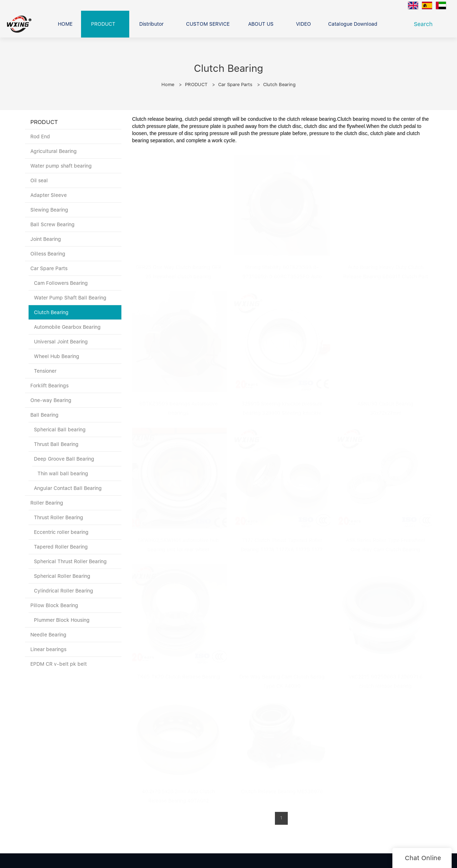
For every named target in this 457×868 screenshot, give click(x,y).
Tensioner (45, 371)
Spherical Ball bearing (60, 430)
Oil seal (39, 180)
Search (425, 24)
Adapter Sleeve (49, 195)
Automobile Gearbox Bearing (67, 327)
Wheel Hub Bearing (57, 356)
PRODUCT (196, 85)
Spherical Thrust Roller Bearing (70, 561)
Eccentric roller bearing (61, 532)
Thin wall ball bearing (63, 473)
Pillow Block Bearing (54, 605)
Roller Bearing (47, 503)
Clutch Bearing (279, 85)
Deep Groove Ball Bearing (64, 459)
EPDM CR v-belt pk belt (59, 664)
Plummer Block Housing (62, 620)
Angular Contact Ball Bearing (68, 488)
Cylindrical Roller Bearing (64, 591)
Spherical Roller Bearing (62, 576)
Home (168, 85)
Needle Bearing (48, 635)
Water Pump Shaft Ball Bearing (70, 298)
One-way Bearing (51, 400)
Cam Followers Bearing (61, 283)
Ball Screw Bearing (52, 224)
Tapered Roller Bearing (61, 547)
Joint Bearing (46, 239)
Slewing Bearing (49, 210)
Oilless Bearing (48, 254)
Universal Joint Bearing (61, 342)
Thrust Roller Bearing (59, 517)
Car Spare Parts (235, 85)
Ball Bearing (44, 415)
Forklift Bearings (49, 386)
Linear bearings (48, 649)
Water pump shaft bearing (61, 166)
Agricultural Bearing (54, 151)
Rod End (40, 137)
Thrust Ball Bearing (56, 444)
